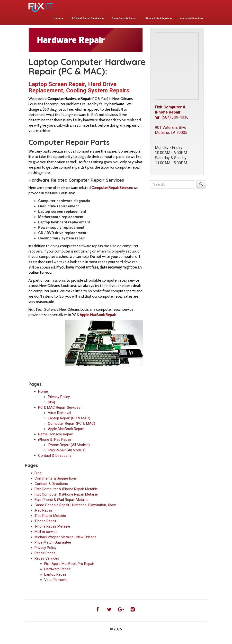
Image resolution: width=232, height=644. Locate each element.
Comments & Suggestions (56, 478)
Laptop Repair (55, 574)
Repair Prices (45, 553)
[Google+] (121, 610)
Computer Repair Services (112, 188)
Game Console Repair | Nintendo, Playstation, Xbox (75, 505)
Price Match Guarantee (53, 542)
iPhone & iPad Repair (158, 18)
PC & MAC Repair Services (88, 18)
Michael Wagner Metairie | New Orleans (66, 537)
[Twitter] (109, 610)
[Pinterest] (133, 610)
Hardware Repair (57, 569)
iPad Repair (43, 510)
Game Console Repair (124, 18)
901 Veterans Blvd (171, 127)
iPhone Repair (45, 521)
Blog (51, 402)
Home (58, 18)
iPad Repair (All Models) (67, 450)
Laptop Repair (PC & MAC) (69, 418)
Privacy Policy (59, 397)
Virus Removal (59, 413)
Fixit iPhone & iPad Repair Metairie (62, 500)
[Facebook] (98, 610)
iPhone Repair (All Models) (69, 445)
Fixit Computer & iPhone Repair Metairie (66, 489)
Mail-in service (46, 532)
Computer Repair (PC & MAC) (71, 424)
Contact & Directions (192, 18)
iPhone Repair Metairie (52, 526)
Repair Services (47, 558)
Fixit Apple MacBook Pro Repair (69, 564)
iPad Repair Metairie (50, 516)
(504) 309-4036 (175, 117)
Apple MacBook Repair (66, 429)
